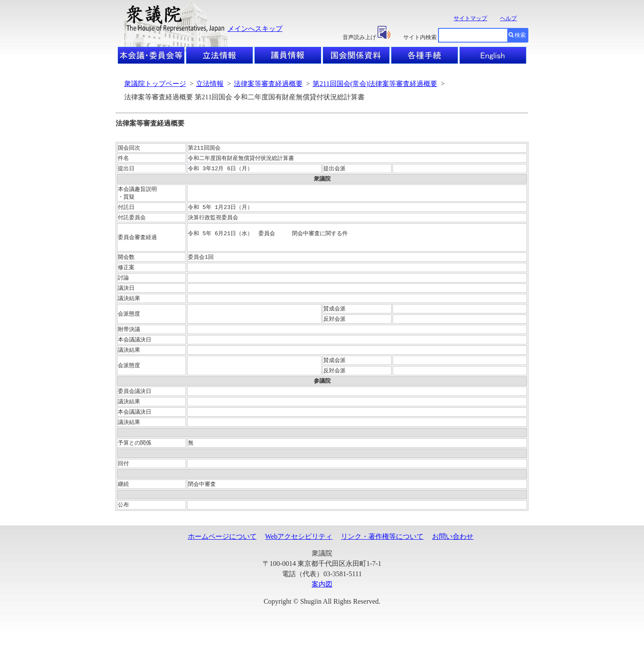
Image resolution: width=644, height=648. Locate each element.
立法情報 (210, 84)
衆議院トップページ (155, 84)
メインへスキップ (255, 29)
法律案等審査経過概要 (268, 84)
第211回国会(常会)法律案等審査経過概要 (375, 84)
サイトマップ (470, 18)
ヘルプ (508, 18)
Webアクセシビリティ (299, 551)
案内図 (322, 599)
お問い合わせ (453, 551)
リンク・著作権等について (382, 551)
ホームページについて (222, 551)
